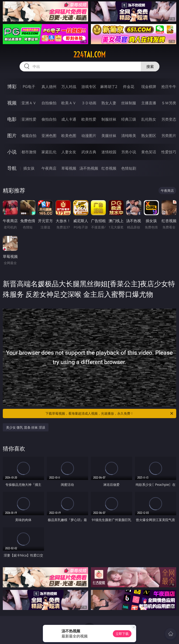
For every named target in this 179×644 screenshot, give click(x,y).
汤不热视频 (89, 168)
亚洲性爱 (29, 119)
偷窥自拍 (29, 136)
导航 (12, 168)
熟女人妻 (109, 103)
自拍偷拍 (49, 103)
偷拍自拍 (49, 119)
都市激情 (29, 152)
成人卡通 (69, 119)
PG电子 (29, 87)
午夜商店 (49, 168)
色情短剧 (129, 168)
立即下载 (122, 634)
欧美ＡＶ (69, 103)
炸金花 (129, 87)
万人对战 (69, 87)
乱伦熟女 (149, 119)
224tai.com (89, 55)
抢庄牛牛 (169, 87)
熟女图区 (149, 136)
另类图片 (169, 136)
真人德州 (49, 87)
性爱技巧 (169, 152)
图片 (12, 135)
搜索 (150, 66)
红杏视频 (109, 168)
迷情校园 (109, 152)
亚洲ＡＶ (29, 103)
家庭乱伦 (49, 152)
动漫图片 (89, 136)
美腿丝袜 (109, 136)
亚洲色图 (49, 136)
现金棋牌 (149, 87)
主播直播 (149, 103)
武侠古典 (89, 152)
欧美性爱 (89, 119)
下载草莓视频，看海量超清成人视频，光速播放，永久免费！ (110, 413)
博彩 (12, 86)
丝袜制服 (129, 103)
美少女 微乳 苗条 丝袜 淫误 (26, 427)
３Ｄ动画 (89, 103)
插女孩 (29, 168)
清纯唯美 (129, 136)
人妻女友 (69, 152)
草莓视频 (69, 168)
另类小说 (129, 152)
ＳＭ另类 (169, 103)
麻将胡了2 (109, 87)
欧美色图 (69, 136)
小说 (12, 152)
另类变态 (169, 119)
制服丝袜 (109, 119)
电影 (12, 119)
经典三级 (129, 119)
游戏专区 (89, 87)
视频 (12, 103)
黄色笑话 (149, 152)
